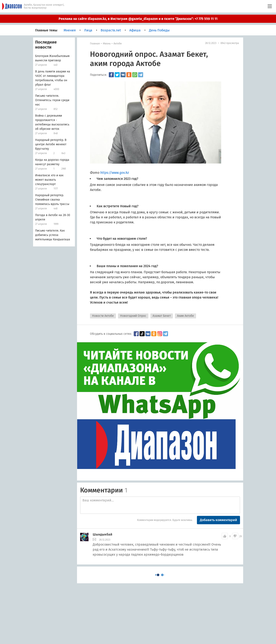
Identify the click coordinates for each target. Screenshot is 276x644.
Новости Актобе (103, 316)
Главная (95, 44)
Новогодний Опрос (133, 316)
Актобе (118, 44)
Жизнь (107, 44)
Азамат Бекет (162, 316)
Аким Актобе (185, 316)
